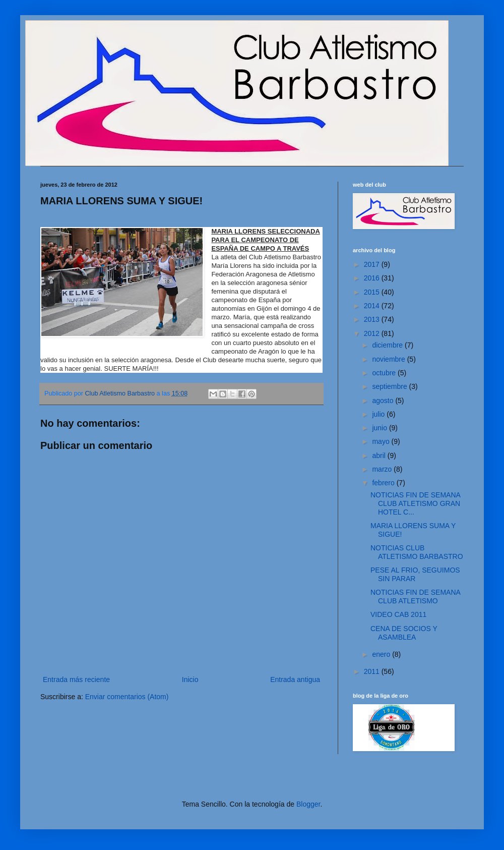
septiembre (390, 386)
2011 (373, 671)
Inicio (190, 679)
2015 (373, 292)
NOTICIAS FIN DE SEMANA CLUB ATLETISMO (415, 597)
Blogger (308, 804)
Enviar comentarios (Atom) (127, 697)
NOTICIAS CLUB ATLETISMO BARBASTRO (417, 552)
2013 (373, 319)
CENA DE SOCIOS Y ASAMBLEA (404, 633)
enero (382, 654)
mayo (382, 441)
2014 (373, 306)
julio (379, 414)
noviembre (389, 359)
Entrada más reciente (76, 679)
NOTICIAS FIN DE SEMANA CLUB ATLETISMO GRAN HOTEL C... (415, 503)
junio (380, 428)
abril (380, 456)
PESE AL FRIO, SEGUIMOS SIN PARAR (415, 574)
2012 (373, 333)
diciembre (388, 345)
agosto (384, 401)
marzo (383, 469)
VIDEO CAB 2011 (398, 614)
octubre (385, 373)
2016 (373, 278)
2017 (373, 264)
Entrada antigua (295, 679)
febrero (384, 483)
